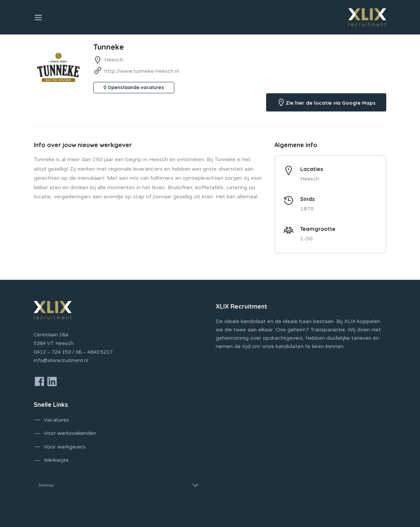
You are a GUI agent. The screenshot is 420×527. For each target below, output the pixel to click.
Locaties (312, 169)
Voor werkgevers (65, 447)
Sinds (307, 199)
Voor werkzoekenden (70, 433)
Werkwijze (56, 460)
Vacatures (56, 420)
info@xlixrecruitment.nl (61, 361)
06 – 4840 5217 (94, 352)
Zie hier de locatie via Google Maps (331, 103)
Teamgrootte (318, 229)
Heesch (114, 60)
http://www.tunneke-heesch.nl (142, 71)
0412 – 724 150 (52, 352)
